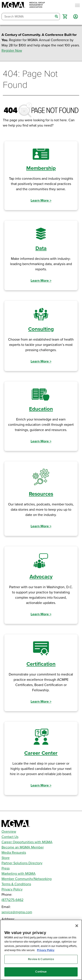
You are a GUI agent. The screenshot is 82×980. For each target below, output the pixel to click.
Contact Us (10, 837)
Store (6, 858)
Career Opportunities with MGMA (27, 842)
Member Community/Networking (27, 879)
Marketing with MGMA (19, 874)
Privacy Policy (12, 889)
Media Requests (14, 853)
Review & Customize (41, 959)
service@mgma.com (17, 912)
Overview (9, 832)
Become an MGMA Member (23, 847)
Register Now (12, 51)
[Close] (77, 926)
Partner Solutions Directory (22, 863)
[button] (65, 17)
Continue (41, 972)
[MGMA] (23, 5)
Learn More (41, 201)
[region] (41, 950)
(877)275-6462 (12, 900)
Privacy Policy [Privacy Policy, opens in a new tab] (46, 950)
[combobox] (28, 17)
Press (6, 868)
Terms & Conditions (16, 884)
